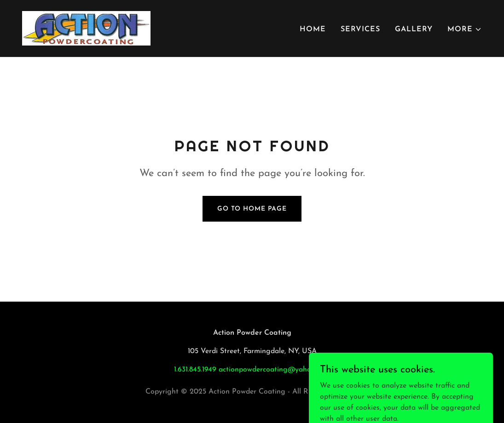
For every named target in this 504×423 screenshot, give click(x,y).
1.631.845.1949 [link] (195, 370)
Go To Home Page (252, 209)
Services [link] (360, 29)
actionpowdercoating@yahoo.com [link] (274, 370)
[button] (465, 29)
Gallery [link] (414, 29)
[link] (86, 28)
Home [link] (313, 29)
